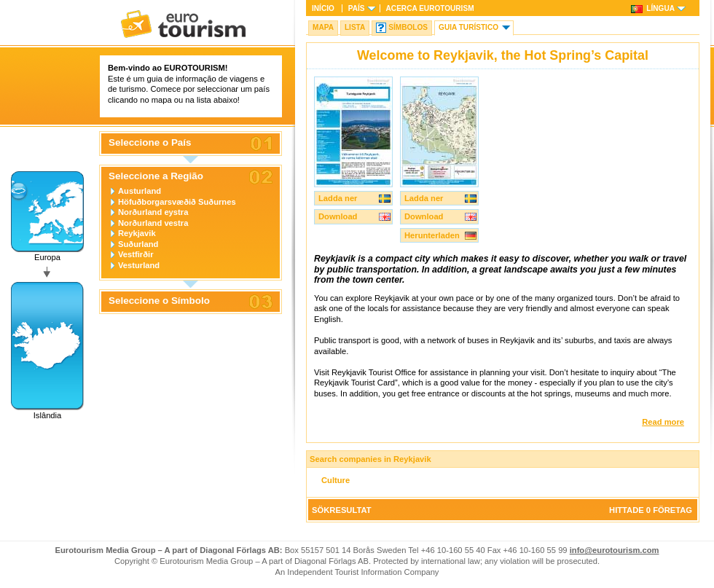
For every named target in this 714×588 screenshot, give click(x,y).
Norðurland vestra (153, 223)
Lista (355, 27)
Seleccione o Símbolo (159, 301)
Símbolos (408, 27)
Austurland (140, 191)
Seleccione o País (150, 143)
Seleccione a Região (156, 176)
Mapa (323, 27)
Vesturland (139, 265)
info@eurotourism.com (615, 550)
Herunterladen (432, 235)
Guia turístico (468, 27)
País (357, 8)
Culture (336, 480)
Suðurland (138, 244)
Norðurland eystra (153, 212)
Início (323, 8)
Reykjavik (137, 233)
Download (338, 216)
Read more (663, 422)
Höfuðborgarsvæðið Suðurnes (177, 202)
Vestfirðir (136, 254)
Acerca (430, 8)
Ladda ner (338, 198)
